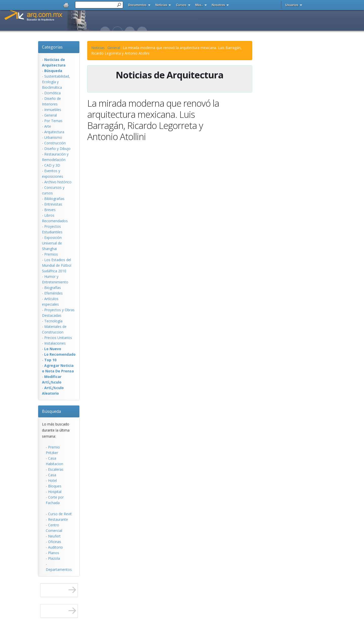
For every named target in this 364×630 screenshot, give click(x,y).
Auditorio (55, 547)
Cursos (181, 5)
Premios (51, 254)
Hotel (52, 480)
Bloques (55, 486)
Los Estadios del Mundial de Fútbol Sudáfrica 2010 (57, 265)
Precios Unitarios (58, 338)
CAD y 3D (52, 165)
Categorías (52, 47)
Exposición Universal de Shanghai (52, 243)
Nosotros (219, 5)
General (51, 115)
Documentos (137, 5)
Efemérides (53, 293)
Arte (48, 126)
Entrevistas (53, 204)
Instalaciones (55, 343)
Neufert (54, 536)
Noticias (161, 5)
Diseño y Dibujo (57, 149)
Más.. (199, 5)
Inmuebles (53, 110)
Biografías (53, 288)
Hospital (55, 492)
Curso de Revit (60, 514)
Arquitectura (54, 132)
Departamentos (59, 569)
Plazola (54, 558)
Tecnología (53, 321)
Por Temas (53, 121)
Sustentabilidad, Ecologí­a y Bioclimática (56, 82)
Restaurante (58, 519)
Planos (54, 553)
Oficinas (55, 542)
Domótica (52, 93)
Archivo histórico (58, 182)
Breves (50, 210)
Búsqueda (51, 411)
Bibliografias (54, 199)
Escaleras (56, 469)
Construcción (55, 143)
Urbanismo (53, 137)
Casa (52, 475)
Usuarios (292, 5)
